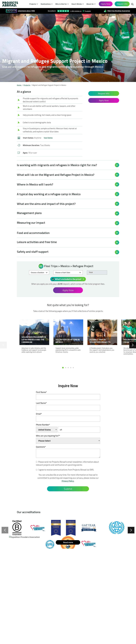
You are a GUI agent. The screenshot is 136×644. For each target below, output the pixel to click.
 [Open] (117, 165)
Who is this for (61, 4)
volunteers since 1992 (26, 11)
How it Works (77, 4)
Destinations (46, 4)
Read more (68, 542)
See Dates (48, 138)
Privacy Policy (68, 481)
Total (91, 272)
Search (132, 4)
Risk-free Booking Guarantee (119, 11)
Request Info (122, 4)
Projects (33, 4)
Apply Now (106, 4)
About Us (90, 4)
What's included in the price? (68, 279)
